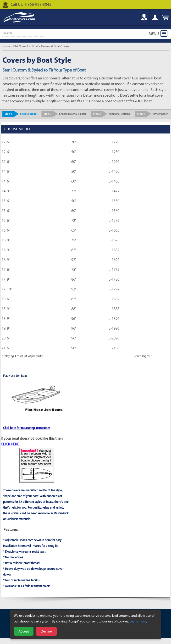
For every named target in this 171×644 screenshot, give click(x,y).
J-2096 (114, 339)
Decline (46, 631)
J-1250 (114, 152)
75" (74, 240)
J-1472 (114, 191)
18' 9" (6, 309)
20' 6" (6, 339)
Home (6, 46)
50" (74, 152)
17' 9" (6, 280)
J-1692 (114, 260)
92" (74, 260)
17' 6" (6, 270)
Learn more (138, 622)
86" (74, 280)
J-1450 (114, 172)
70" (74, 142)
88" (74, 309)
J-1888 (114, 309)
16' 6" (6, 231)
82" (74, 250)
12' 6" (6, 142)
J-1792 (114, 289)
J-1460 (114, 182)
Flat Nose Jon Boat (26, 46)
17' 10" (7, 289)
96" (74, 319)
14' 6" (6, 172)
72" (74, 191)
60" (74, 162)
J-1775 (114, 270)
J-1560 (114, 211)
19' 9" (6, 329)
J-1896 (114, 319)
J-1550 (114, 201)
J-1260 (114, 162)
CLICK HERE (10, 444)
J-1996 (114, 329)
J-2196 (114, 348)
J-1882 (114, 299)
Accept (24, 631)
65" (74, 231)
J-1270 (114, 142)
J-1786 (114, 280)
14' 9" (6, 191)
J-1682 (114, 250)
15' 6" (6, 201)
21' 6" (6, 348)
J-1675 (114, 240)
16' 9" (6, 240)
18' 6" (6, 299)
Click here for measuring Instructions (27, 428)
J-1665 (114, 231)
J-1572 (114, 221)
